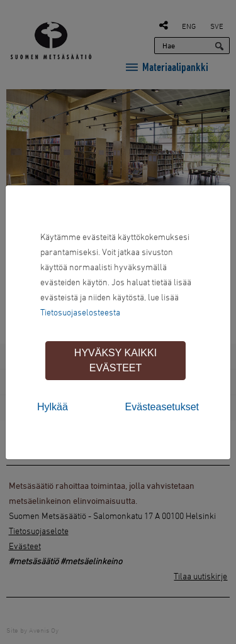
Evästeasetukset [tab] (162, 407)
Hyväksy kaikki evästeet (115, 360)
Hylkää (53, 407)
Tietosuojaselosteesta (80, 312)
